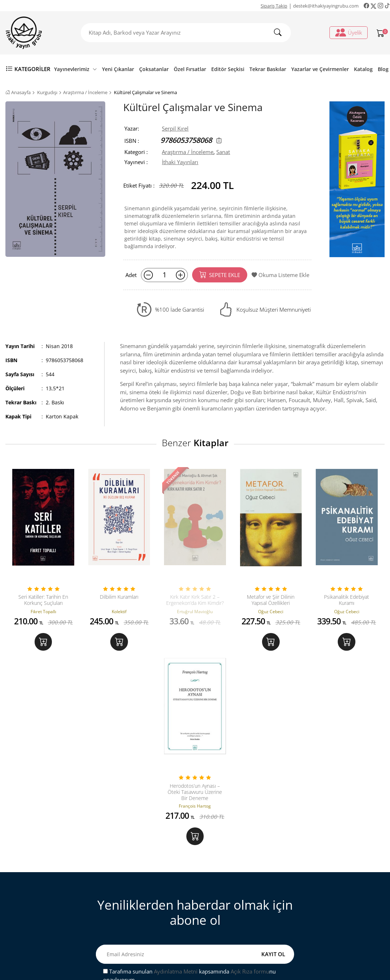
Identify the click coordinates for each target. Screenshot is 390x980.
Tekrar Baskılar (268, 69)
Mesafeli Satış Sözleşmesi (144, 897)
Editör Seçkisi (228, 69)
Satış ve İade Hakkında (140, 908)
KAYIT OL (273, 774)
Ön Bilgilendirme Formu (143, 932)
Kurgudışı (47, 92)
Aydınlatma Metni (176, 791)
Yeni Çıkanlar (118, 69)
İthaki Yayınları (180, 162)
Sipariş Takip (274, 6)
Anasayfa (18, 92)
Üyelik (349, 32)
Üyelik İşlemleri (228, 873)
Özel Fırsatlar (190, 69)
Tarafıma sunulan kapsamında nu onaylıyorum (189, 795)
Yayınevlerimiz (76, 69)
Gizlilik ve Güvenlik (136, 920)
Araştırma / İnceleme (85, 92)
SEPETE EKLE (220, 274)
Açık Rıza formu (250, 791)
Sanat (223, 152)
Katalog (363, 69)
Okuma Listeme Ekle (280, 275)
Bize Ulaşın (126, 873)
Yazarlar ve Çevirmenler (320, 69)
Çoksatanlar (154, 69)
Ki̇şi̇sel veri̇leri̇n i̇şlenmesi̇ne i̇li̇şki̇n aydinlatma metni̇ (243, 901)
